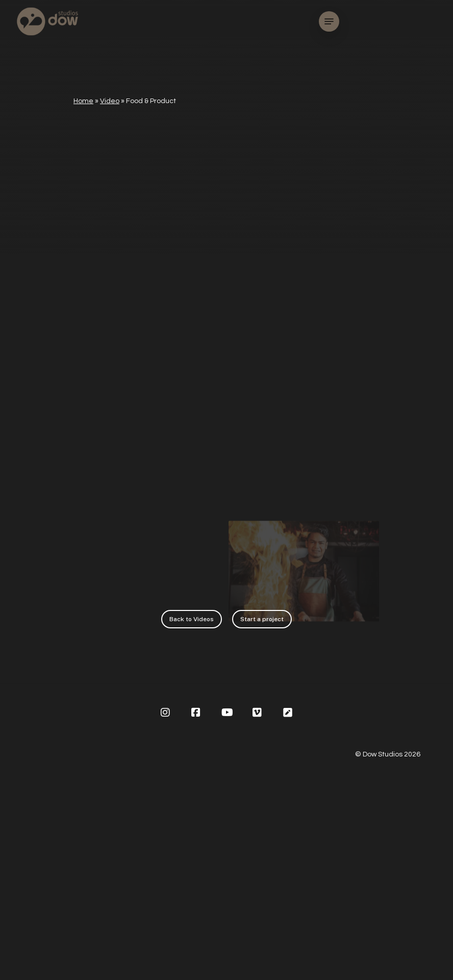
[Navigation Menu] (329, 21)
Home (83, 101)
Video (110, 101)
